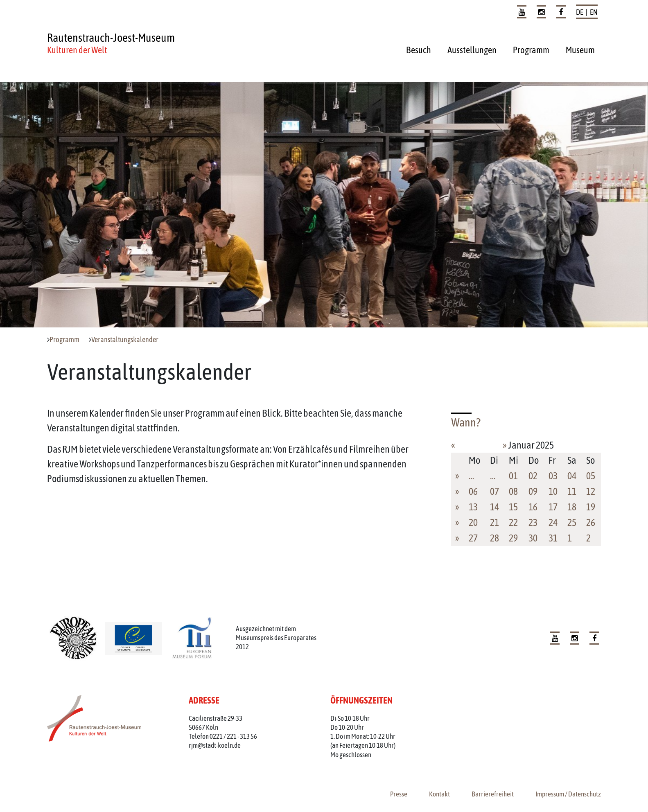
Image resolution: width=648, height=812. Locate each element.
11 (572, 491)
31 (553, 538)
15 (513, 507)
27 (473, 538)
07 (494, 491)
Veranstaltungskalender (125, 340)
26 (591, 522)
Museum (580, 50)
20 (473, 522)
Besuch (419, 50)
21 (494, 522)
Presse (399, 794)
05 (591, 476)
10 (553, 491)
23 (533, 522)
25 (572, 522)
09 (533, 491)
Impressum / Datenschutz (568, 794)
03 (553, 476)
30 (533, 538)
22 (513, 522)
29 (513, 538)
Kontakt (439, 794)
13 (473, 507)
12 (591, 491)
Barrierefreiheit (493, 794)
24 (553, 522)
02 (533, 476)
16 (533, 507)
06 (473, 491)
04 (572, 476)
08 (513, 491)
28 (494, 538)
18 (572, 507)
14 (494, 507)
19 (591, 507)
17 (553, 507)
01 (513, 476)
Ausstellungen (472, 50)
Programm (531, 50)
